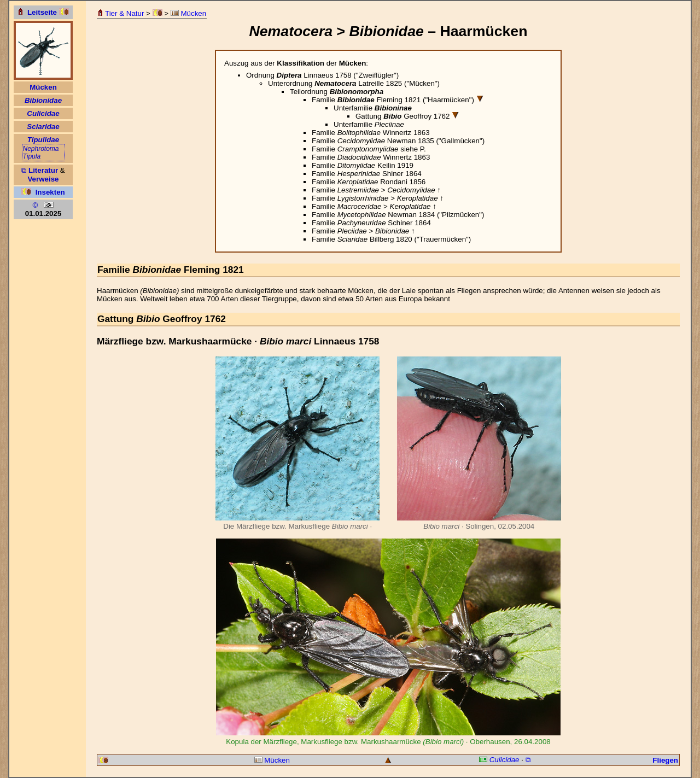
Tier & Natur (121, 13)
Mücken (188, 13)
